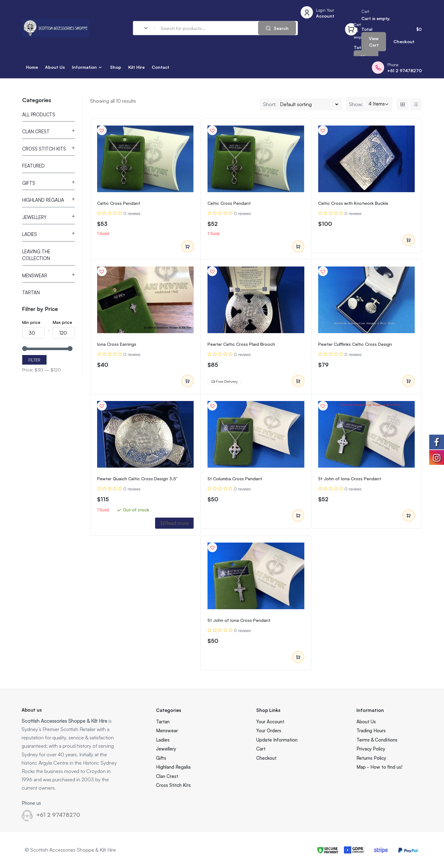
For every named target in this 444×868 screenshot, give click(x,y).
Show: (356, 104)
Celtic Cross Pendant (119, 203)
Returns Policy (371, 758)
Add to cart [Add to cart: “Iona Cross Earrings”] (187, 381)
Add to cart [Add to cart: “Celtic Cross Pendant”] (187, 247)
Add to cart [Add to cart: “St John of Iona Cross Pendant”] (409, 516)
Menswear (35, 276)
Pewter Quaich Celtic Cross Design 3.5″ (138, 479)
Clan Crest (36, 132)
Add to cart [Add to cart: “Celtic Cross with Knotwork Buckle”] (409, 240)
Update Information (277, 740)
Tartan (31, 293)
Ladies (30, 234)
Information (84, 67)
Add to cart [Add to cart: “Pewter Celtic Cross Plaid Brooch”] (298, 381)
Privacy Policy (371, 749)
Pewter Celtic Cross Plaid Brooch (241, 344)
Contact (160, 67)
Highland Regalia (43, 200)
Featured (33, 166)
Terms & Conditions (377, 740)
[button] (102, 130)
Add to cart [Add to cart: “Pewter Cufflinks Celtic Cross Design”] (409, 381)
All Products (39, 115)
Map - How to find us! (379, 767)
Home (32, 67)
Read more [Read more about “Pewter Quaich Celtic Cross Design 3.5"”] (174, 523)
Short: (270, 104)
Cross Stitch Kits (44, 149)
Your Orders (269, 731)
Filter (34, 360)
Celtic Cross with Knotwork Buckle (353, 203)
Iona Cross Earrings (117, 344)
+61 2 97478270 (58, 815)
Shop (116, 67)
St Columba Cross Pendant (235, 479)
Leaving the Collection (36, 255)
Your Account (270, 722)
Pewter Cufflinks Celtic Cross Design (355, 344)
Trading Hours (371, 731)
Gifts (29, 183)
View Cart (374, 42)
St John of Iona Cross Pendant (350, 479)
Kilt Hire (136, 67)
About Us (55, 67)
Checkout (404, 41)
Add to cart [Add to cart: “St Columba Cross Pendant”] (298, 516)
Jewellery (34, 217)
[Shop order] (309, 104)
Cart (261, 749)
